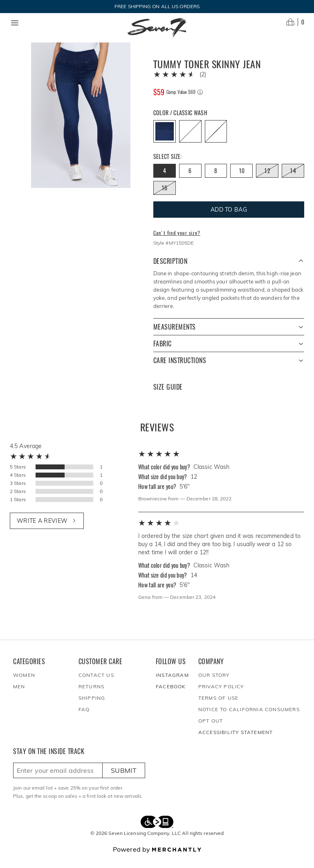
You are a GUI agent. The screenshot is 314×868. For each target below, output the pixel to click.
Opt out (211, 731)
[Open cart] (295, 22)
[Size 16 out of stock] (165, 198)
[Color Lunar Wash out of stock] (190, 141)
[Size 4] (165, 181)
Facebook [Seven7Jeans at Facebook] (171, 696)
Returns (91, 696)
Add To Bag (229, 219)
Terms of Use (218, 708)
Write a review (47, 531)
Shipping (92, 708)
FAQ (84, 719)
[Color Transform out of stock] (216, 141)
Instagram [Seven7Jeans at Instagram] (172, 685)
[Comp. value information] (200, 102)
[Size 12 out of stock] (267, 181)
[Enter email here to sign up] (58, 780)
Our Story (214, 685)
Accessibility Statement (236, 742)
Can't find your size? (177, 243)
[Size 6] (190, 181)
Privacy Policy (221, 696)
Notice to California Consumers (249, 719)
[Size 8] (216, 181)
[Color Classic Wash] (165, 141)
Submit (124, 780)
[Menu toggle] (15, 23)
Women (24, 685)
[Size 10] (241, 181)
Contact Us (96, 685)
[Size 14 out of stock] (293, 181)
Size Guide (168, 397)
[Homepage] (157, 28)
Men (19, 696)
